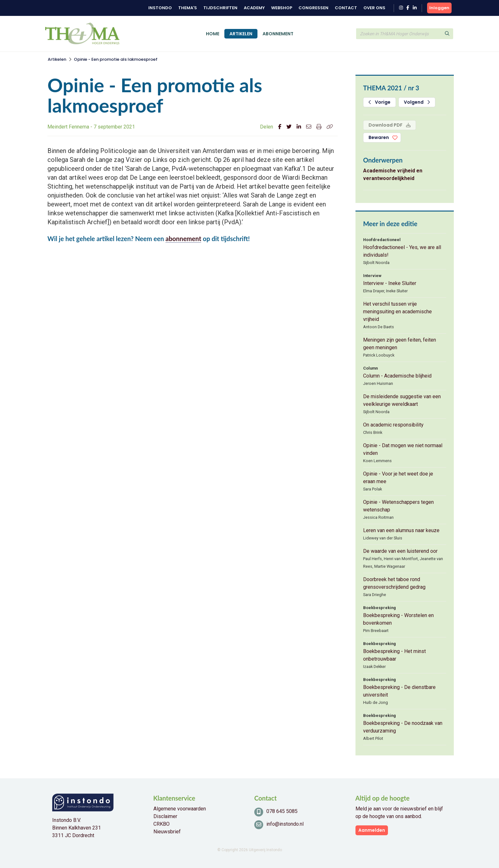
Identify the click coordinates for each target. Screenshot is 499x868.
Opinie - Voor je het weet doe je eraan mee (398, 478)
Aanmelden (372, 830)
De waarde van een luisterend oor (400, 551)
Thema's (188, 8)
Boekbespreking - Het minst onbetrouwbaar (394, 655)
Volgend (417, 102)
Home (213, 34)
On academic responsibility (393, 425)
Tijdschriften (220, 8)
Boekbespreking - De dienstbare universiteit (399, 691)
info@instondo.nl (285, 824)
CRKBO (162, 824)
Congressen (313, 8)
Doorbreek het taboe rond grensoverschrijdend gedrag (394, 583)
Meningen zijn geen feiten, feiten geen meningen (400, 344)
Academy (254, 8)
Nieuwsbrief (167, 832)
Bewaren (379, 137)
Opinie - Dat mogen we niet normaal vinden (403, 449)
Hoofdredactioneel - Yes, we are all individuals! (402, 251)
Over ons (374, 8)
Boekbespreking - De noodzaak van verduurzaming (403, 727)
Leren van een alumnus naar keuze (401, 530)
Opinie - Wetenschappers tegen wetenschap (398, 506)
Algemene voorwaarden (180, 809)
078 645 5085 (282, 811)
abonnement (183, 239)
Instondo (160, 8)
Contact (346, 8)
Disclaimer (165, 816)
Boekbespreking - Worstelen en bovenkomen (398, 619)
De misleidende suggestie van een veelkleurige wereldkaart (402, 400)
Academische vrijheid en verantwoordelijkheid (393, 174)
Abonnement (278, 34)
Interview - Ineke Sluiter (390, 283)
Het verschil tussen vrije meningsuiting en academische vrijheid (397, 312)
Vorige (380, 102)
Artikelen (241, 34)
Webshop (282, 8)
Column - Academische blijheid (397, 376)
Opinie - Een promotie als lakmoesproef (116, 59)
